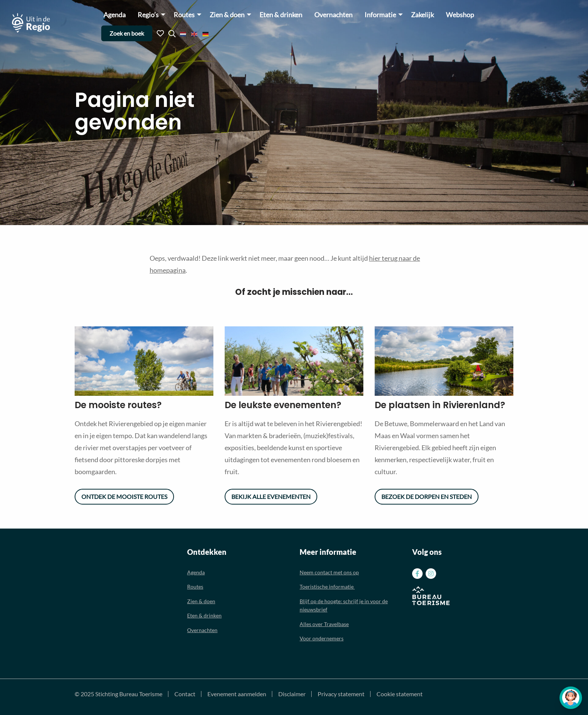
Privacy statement (341, 694)
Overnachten (333, 15)
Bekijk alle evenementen (271, 496)
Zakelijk (422, 15)
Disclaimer (292, 694)
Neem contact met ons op (329, 572)
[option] (144, 361)
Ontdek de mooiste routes (124, 496)
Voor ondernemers (322, 638)
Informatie (380, 15)
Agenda (115, 15)
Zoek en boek (127, 33)
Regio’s (148, 15)
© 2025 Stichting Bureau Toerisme (118, 694)
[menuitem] (115, 15)
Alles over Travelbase (324, 624)
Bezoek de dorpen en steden (427, 496)
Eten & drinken (281, 15)
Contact (185, 694)
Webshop (460, 15)
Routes (184, 15)
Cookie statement (400, 694)
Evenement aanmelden (237, 694)
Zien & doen (227, 15)
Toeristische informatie (327, 587)
